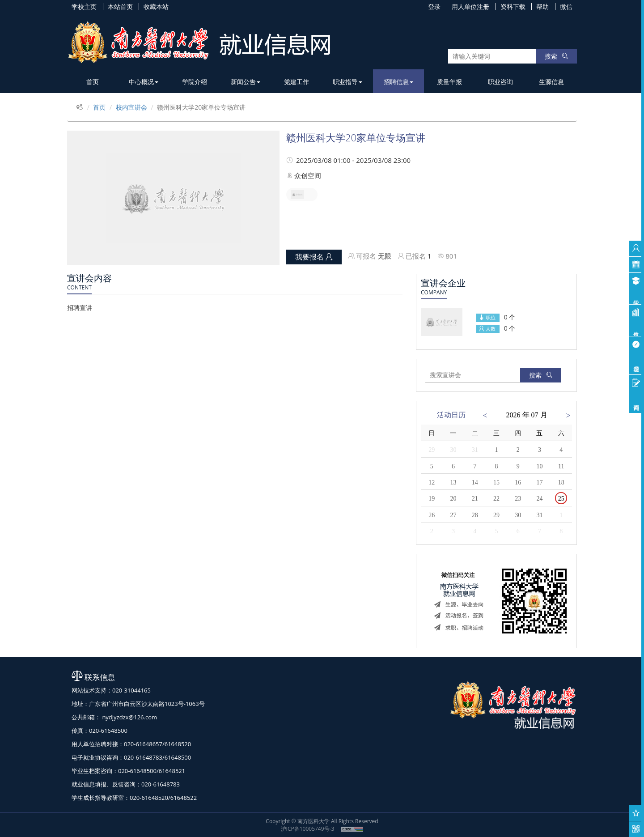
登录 (434, 6)
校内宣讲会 (131, 107)
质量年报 (449, 82)
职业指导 (347, 82)
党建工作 (297, 82)
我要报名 (314, 257)
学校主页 (84, 6)
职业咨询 (500, 82)
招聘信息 (398, 82)
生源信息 (551, 82)
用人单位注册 (470, 6)
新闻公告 (246, 82)
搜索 (556, 56)
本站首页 (120, 6)
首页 (93, 82)
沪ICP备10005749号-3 (308, 829)
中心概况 (144, 82)
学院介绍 (195, 82)
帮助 (542, 6)
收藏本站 (156, 6)
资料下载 (513, 6)
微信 (566, 6)
